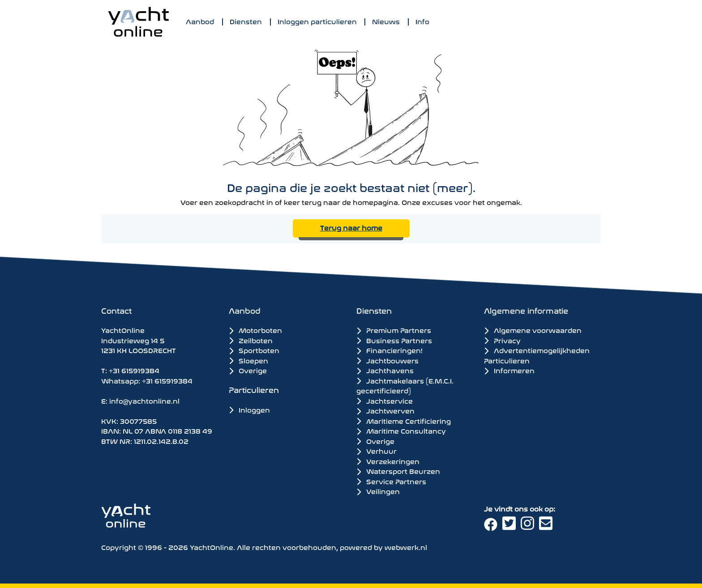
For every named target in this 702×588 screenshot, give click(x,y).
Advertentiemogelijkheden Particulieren (537, 355)
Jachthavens (385, 370)
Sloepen (248, 360)
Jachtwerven (385, 410)
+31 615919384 (134, 370)
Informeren (509, 370)
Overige (248, 370)
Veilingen (378, 491)
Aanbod (200, 21)
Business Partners (394, 340)
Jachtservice (385, 401)
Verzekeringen (388, 461)
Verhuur (377, 451)
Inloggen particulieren (317, 21)
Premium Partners (394, 330)
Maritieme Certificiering (404, 421)
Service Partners (391, 481)
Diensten (246, 21)
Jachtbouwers (387, 360)
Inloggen (249, 409)
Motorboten (255, 330)
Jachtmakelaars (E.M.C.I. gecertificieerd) (405, 386)
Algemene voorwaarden (533, 330)
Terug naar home (351, 227)
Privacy (502, 340)
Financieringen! (390, 350)
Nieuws (386, 21)
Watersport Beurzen (398, 471)
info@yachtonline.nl (144, 400)
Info (422, 21)
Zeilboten (251, 340)
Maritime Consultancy (401, 430)
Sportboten (254, 350)
